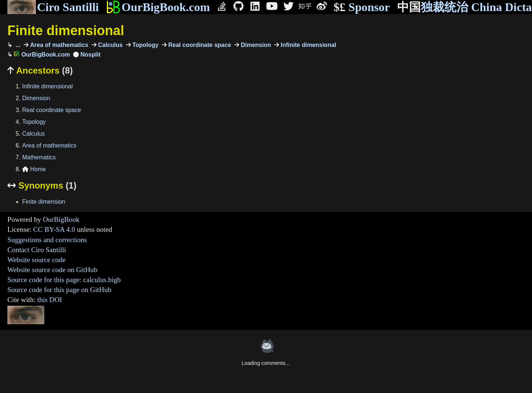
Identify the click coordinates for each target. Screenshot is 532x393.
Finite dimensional (66, 31)
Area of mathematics (58, 45)
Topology (145, 45)
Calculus (110, 45)
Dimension (255, 45)
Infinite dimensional (308, 45)
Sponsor (362, 7)
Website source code (36, 260)
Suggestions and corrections (47, 240)
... (17, 45)
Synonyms (42, 185)
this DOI (50, 300)
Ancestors (40, 70)
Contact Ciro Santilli (37, 250)
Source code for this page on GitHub (59, 290)
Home (34, 169)
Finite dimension (44, 202)
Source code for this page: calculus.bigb (64, 280)
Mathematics (39, 157)
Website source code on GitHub (52, 270)
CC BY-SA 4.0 (54, 229)
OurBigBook (61, 219)
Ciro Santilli (53, 7)
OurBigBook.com (158, 7)
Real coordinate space (199, 45)
